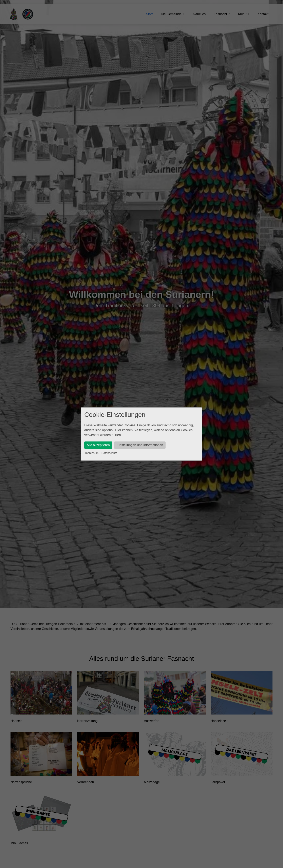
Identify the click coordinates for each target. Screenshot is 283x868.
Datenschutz (109, 453)
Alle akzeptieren (98, 445)
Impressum (91, 453)
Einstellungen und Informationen (140, 445)
